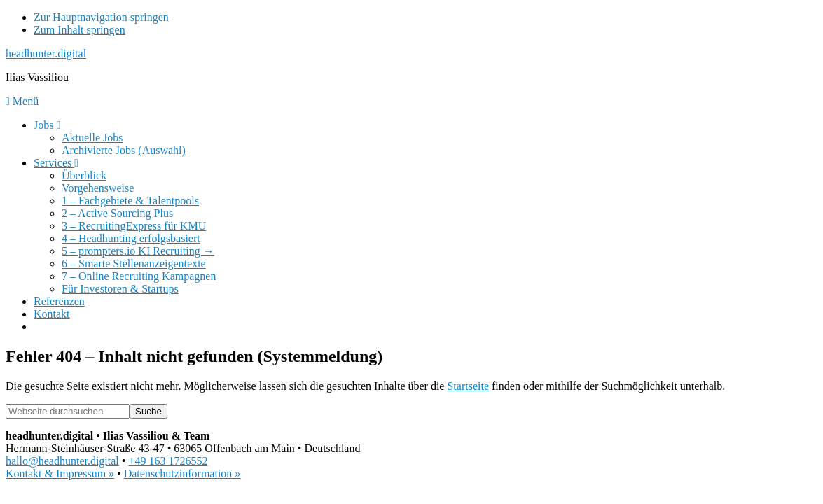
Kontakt (52, 314)
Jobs (47, 125)
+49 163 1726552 (168, 461)
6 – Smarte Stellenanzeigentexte (134, 264)
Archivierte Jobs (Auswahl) (124, 150)
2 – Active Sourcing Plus (117, 213)
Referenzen (59, 301)
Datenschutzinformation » (182, 474)
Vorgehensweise (98, 188)
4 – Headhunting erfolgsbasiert (131, 238)
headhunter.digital (46, 54)
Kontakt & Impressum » (60, 474)
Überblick (84, 175)
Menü (22, 101)
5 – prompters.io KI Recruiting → (138, 251)
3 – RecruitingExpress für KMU (134, 226)
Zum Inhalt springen (79, 30)
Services (56, 163)
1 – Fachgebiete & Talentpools (130, 201)
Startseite (468, 386)
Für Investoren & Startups (120, 289)
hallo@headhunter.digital (62, 461)
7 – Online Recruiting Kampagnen (139, 276)
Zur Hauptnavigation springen (101, 17)
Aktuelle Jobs (92, 138)
